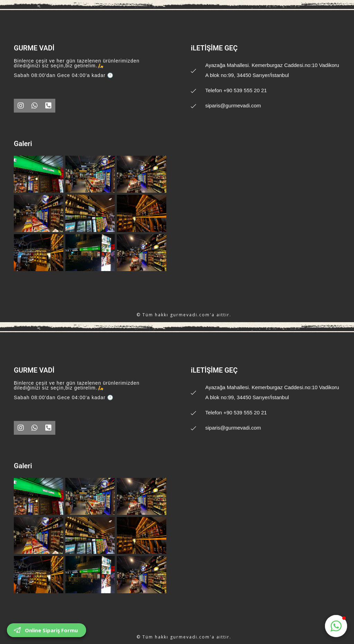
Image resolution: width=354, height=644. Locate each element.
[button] (336, 626)
